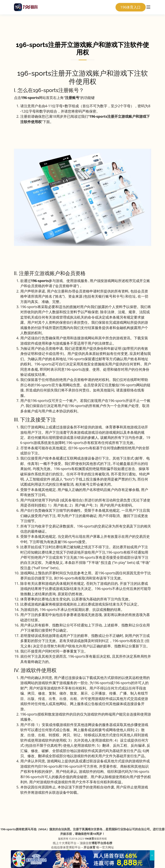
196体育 (89, 839)
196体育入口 (131, 7)
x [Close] (152, 855)
